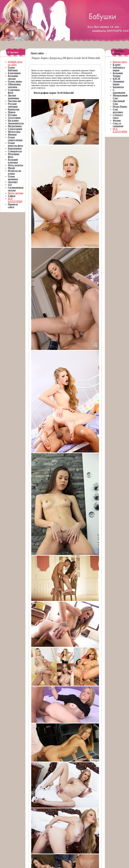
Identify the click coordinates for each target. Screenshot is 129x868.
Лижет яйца (37, 53)
